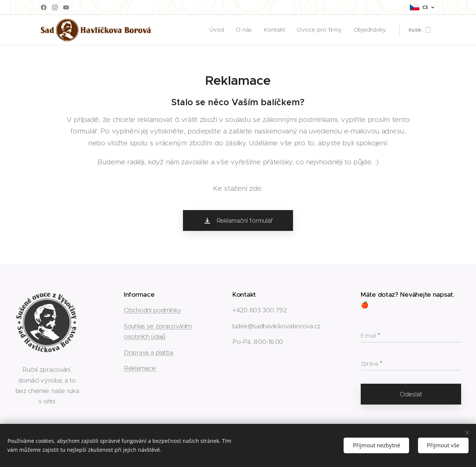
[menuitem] (232, 30)
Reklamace (140, 368)
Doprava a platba (148, 352)
